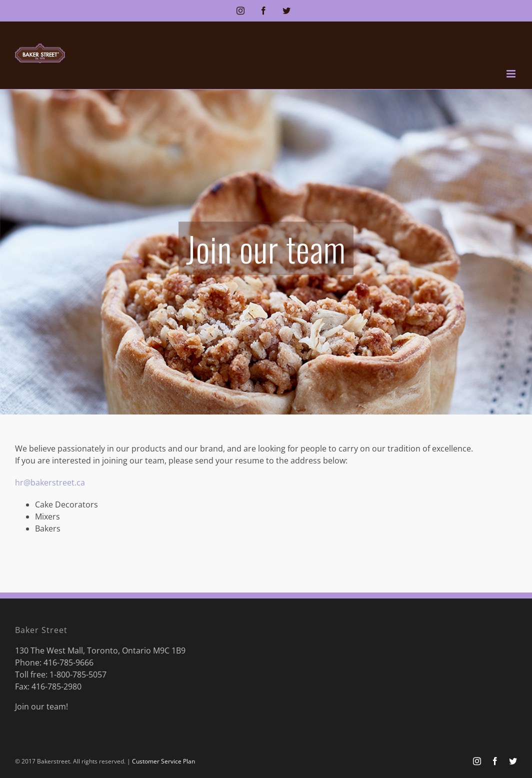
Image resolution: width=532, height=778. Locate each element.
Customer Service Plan (163, 761)
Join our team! (41, 706)
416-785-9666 (68, 662)
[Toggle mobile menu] (512, 74)
